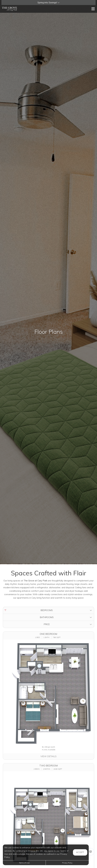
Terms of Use (24, 863)
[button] (48, 3)
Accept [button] (80, 852)
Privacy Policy (67, 863)
